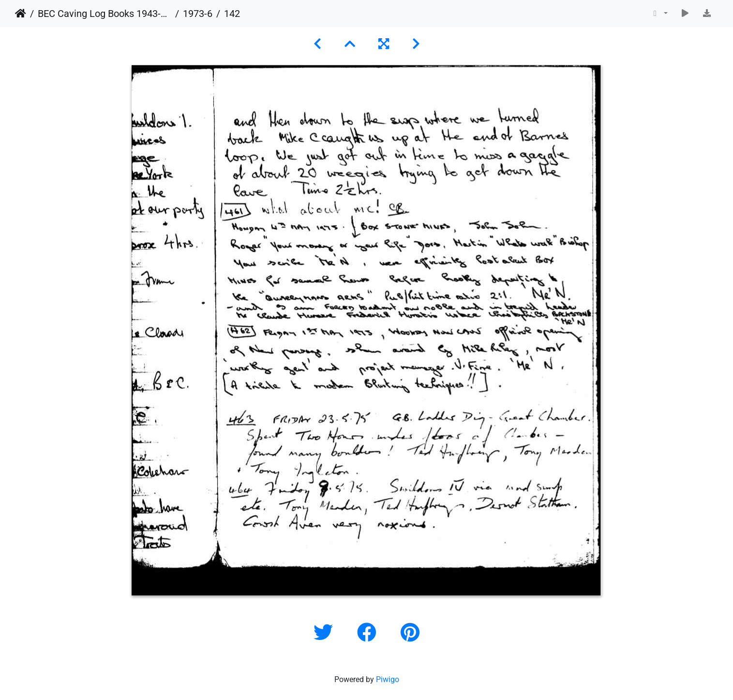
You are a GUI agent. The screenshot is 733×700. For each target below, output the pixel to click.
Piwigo (388, 679)
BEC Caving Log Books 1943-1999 (105, 14)
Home (21, 14)
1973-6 (198, 14)
